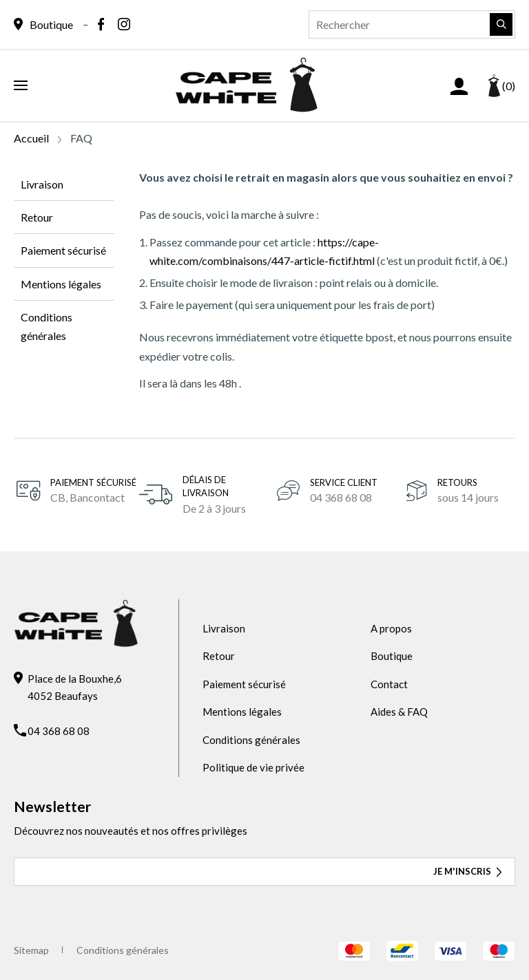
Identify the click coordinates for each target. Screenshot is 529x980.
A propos (391, 628)
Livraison (42, 184)
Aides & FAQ (399, 712)
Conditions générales (46, 326)
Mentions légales (61, 284)
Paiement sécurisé (63, 250)
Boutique (392, 656)
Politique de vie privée (253, 767)
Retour (37, 217)
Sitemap (31, 950)
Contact (389, 684)
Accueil (31, 138)
